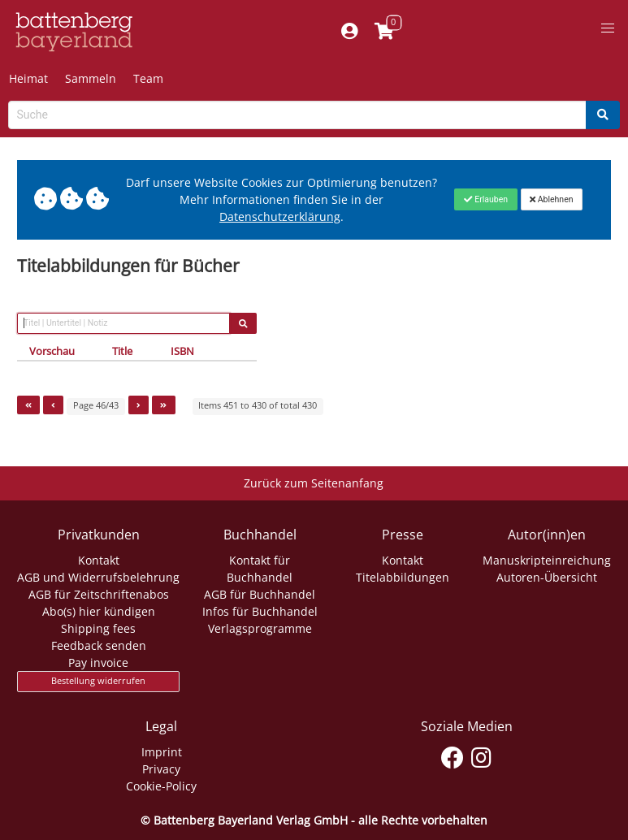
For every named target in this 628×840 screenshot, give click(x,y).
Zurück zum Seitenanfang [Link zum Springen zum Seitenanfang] (314, 483)
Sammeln (91, 78)
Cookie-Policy (161, 786)
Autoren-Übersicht (547, 577)
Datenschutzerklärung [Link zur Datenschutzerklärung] (280, 216)
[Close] (485, 199)
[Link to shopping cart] (384, 32)
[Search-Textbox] (297, 115)
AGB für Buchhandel (260, 594)
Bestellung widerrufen (98, 681)
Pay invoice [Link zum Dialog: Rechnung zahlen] (98, 662)
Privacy (161, 769)
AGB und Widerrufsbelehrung (98, 577)
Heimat (28, 78)
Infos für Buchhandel (260, 611)
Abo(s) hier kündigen (99, 611)
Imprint (162, 752)
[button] (608, 28)
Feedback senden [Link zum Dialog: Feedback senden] (99, 645)
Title (122, 351)
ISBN (182, 351)
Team (148, 78)
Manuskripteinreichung (547, 560)
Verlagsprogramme (260, 628)
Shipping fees (98, 628)
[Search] (603, 115)
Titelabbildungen (403, 577)
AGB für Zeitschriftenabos (99, 594)
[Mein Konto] (349, 32)
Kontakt (99, 560)
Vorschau (52, 351)
